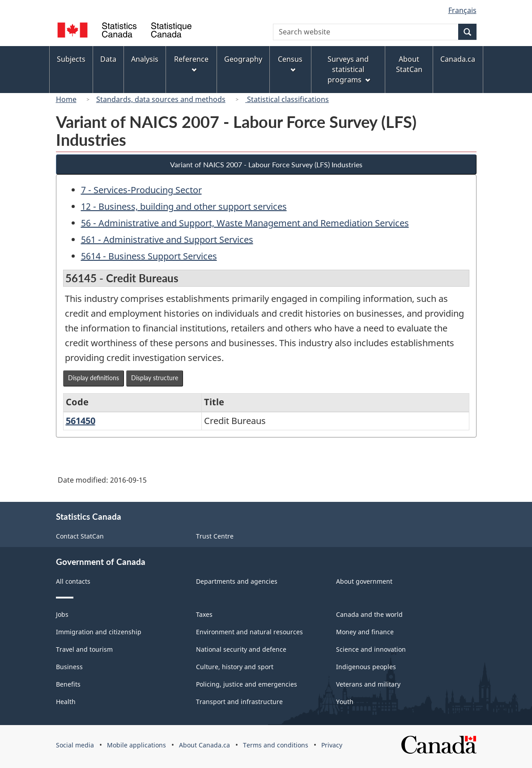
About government (364, 581)
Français (462, 10)
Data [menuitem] (108, 59)
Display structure (155, 378)
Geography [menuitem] (243, 59)
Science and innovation (371, 649)
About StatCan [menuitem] (409, 64)
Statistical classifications (287, 99)
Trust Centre (215, 536)
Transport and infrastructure (239, 702)
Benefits (68, 684)
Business (69, 667)
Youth (345, 702)
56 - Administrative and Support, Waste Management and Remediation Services (245, 223)
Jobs (62, 614)
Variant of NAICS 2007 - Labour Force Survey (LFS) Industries (266, 164)
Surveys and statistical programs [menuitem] (349, 69)
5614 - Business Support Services (149, 256)
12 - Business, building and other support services (184, 206)
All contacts (73, 581)
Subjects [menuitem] (71, 59)
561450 (81, 421)
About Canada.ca (204, 745)
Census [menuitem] (290, 63)
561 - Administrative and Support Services (167, 240)
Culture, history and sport (235, 667)
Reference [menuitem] (191, 63)
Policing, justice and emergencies (247, 684)
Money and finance (365, 632)
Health (66, 702)
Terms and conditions (276, 745)
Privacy (332, 745)
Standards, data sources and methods (161, 99)
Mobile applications (136, 745)
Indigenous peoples (366, 667)
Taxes (204, 614)
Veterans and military (368, 684)
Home (66, 99)
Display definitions (94, 378)
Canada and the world (369, 614)
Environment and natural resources (249, 632)
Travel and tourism (84, 649)
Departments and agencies (237, 581)
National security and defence (241, 649)
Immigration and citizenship (99, 632)
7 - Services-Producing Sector (141, 190)
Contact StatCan (80, 536)
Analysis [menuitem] (145, 59)
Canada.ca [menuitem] (458, 59)
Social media (75, 745)
